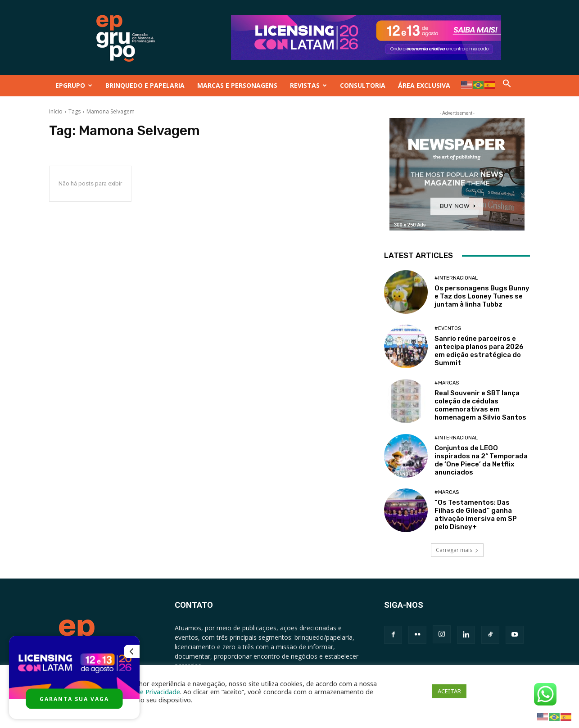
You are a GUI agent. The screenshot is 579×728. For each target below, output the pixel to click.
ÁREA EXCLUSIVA (424, 85)
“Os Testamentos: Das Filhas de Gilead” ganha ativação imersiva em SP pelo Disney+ (476, 515)
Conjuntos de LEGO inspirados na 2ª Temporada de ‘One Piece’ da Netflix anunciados (481, 460)
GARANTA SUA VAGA (74, 699)
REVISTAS (308, 85)
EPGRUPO (74, 85)
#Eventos (448, 328)
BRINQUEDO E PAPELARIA (145, 85)
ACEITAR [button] (449, 691)
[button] (507, 85)
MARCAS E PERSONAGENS (237, 85)
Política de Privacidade (146, 692)
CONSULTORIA (363, 85)
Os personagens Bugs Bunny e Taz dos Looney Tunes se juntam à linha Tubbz (482, 296)
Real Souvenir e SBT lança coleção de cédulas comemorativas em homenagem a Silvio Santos (480, 405)
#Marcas (447, 383)
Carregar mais (457, 550)
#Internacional (456, 278)
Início (56, 111)
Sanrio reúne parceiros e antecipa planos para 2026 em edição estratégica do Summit (479, 351)
